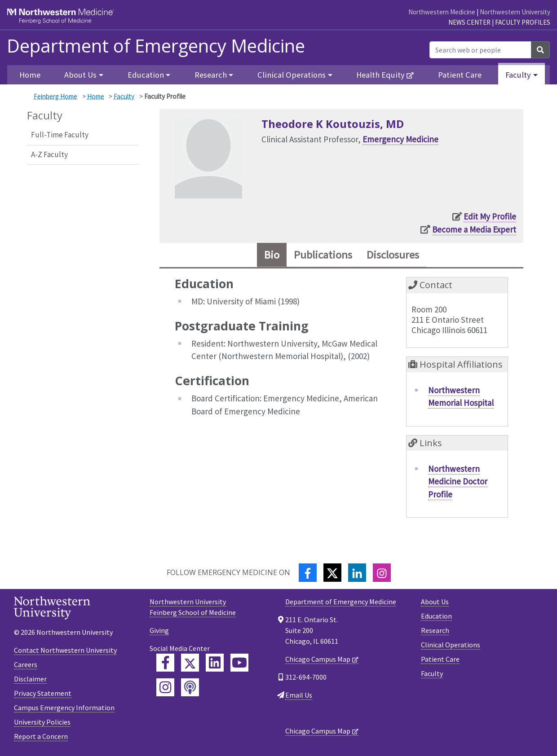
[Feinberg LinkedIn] (215, 663)
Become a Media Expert (474, 229)
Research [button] (211, 75)
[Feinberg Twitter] (190, 663)
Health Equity (380, 75)
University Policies (42, 722)
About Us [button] (80, 75)
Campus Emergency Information (64, 708)
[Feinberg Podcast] (190, 687)
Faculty (124, 96)
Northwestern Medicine (442, 12)
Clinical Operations (451, 645)
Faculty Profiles (523, 22)
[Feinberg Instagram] (165, 687)
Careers (26, 664)
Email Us (299, 695)
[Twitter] (332, 573)
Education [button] (146, 75)
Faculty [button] (518, 75)
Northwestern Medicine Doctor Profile (458, 481)
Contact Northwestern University (65, 650)
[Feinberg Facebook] (165, 663)
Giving (159, 630)
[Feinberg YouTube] (239, 663)
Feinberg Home (55, 96)
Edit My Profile (490, 216)
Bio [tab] (272, 255)
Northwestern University (515, 12)
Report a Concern (41, 736)
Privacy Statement (43, 693)
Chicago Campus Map (318, 659)
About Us (435, 602)
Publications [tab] (323, 255)
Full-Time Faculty (60, 135)
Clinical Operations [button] (292, 75)
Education (436, 616)
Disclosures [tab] (393, 255)
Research (435, 630)
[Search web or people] (480, 50)
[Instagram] (382, 573)
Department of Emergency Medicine (156, 46)
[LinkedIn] (357, 573)
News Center (469, 22)
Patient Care (460, 75)
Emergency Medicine (400, 139)
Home (30, 75)
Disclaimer (30, 679)
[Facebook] (308, 573)
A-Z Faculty (49, 154)
